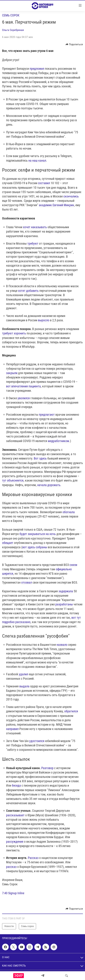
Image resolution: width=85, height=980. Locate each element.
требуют (33, 243)
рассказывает (15, 815)
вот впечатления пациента (23, 386)
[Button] (74, 44)
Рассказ (33, 858)
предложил (37, 69)
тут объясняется (13, 480)
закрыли (12, 373)
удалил (24, 674)
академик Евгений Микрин (56, 205)
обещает (8, 543)
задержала (66, 591)
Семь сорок (11, 15)
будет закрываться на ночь (38, 534)
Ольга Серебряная (13, 30)
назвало (62, 645)
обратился (71, 711)
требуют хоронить (14, 333)
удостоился (37, 741)
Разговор (47, 768)
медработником (59, 441)
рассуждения (15, 842)
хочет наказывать (35, 227)
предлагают (47, 415)
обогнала (69, 512)
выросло (44, 320)
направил (12, 729)
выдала (24, 686)
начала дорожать (49, 485)
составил (44, 183)
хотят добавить (28, 291)
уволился (24, 398)
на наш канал (37, 160)
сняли (73, 565)
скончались (71, 196)
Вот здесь (40, 458)
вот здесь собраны (35, 547)
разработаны (64, 604)
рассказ (11, 867)
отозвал (27, 582)
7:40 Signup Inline (13, 893)
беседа (16, 785)
